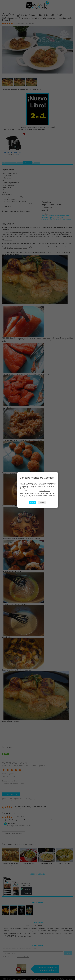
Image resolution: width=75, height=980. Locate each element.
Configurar (42, 503)
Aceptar (32, 503)
